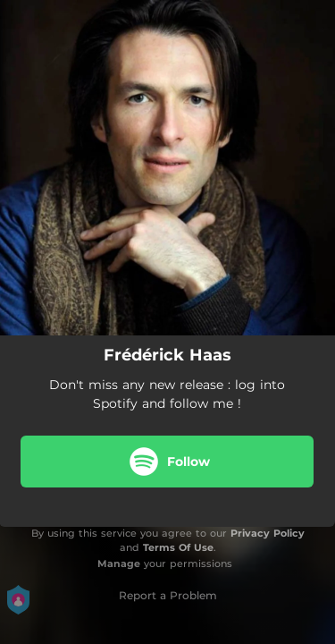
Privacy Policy (268, 533)
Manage (119, 563)
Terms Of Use (178, 547)
